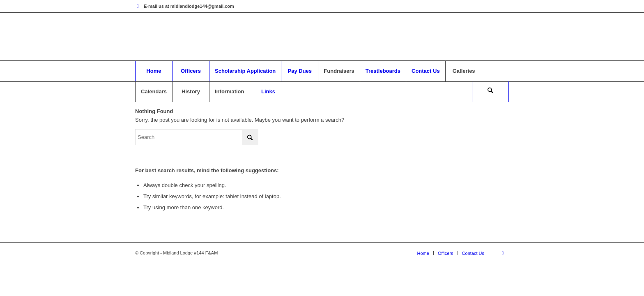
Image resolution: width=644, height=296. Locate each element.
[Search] (490, 92)
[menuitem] (154, 71)
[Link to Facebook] (138, 6)
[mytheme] (322, 37)
